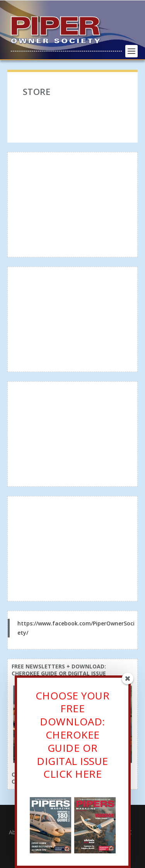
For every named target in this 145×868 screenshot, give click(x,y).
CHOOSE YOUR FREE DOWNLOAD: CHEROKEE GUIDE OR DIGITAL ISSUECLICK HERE (73, 738)
